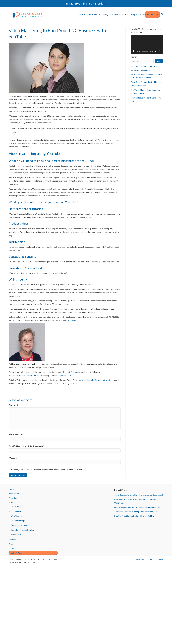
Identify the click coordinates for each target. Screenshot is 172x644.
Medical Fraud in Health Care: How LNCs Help (134, 516)
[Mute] (156, 51)
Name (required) (16, 434)
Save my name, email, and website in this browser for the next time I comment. (48, 470)
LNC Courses (17, 516)
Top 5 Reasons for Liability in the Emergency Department (139, 495)
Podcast (125, 14)
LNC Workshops (18, 520)
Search (134, 57)
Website (13, 458)
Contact (140, 14)
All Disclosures (139, 560)
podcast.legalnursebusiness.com (22, 375)
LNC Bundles (17, 511)
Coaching (104, 14)
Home (82, 14)
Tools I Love (16, 535)
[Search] (162, 15)
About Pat (151, 560)
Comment (13, 405)
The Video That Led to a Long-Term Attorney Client (136, 512)
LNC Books (16, 506)
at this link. (72, 320)
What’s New (92, 14)
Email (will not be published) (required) (26, 446)
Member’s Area (152, 14)
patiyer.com (66, 375)
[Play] (134, 51)
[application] (147, 45)
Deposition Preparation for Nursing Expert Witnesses (137, 507)
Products (114, 14)
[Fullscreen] (160, 51)
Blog (133, 14)
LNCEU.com (72, 372)
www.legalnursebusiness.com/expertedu (96, 380)
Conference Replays (19, 525)
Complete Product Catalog (22, 530)
